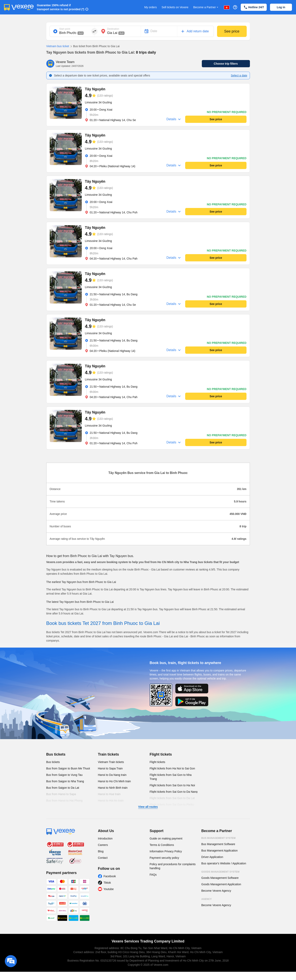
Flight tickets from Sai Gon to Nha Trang (171, 777)
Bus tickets (56, 754)
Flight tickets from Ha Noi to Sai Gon (172, 768)
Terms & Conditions (162, 845)
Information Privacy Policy (166, 851)
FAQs (153, 875)
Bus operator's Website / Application (224, 863)
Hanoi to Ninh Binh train (113, 788)
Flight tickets (161, 754)
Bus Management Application (220, 851)
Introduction (105, 838)
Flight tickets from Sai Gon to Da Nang (174, 792)
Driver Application (212, 857)
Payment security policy (164, 858)
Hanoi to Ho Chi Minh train (114, 781)
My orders (151, 7)
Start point (65, 29)
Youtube (109, 889)
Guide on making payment (166, 838)
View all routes (148, 807)
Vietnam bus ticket (58, 46)
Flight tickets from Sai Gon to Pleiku (172, 805)
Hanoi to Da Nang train (112, 775)
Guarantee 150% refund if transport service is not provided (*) (61, 7)
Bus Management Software (218, 844)
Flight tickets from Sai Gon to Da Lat (172, 798)
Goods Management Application (221, 884)
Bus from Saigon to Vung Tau (64, 775)
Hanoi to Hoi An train (111, 801)
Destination (113, 29)
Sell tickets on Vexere (175, 7)
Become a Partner (206, 7)
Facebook (110, 876)
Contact (103, 858)
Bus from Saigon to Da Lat (63, 788)
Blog (101, 851)
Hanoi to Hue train (109, 794)
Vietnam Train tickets (111, 762)
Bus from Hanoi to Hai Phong (64, 801)
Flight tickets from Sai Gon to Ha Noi (172, 785)
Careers (103, 845)
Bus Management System (219, 838)
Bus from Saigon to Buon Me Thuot (68, 768)
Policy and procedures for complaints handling (173, 866)
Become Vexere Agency (216, 891)
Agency (207, 899)
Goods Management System (220, 872)
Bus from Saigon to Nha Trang (65, 781)
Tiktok (107, 883)
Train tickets (109, 754)
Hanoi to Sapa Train (110, 768)
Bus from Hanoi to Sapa (61, 794)
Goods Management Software (220, 878)
